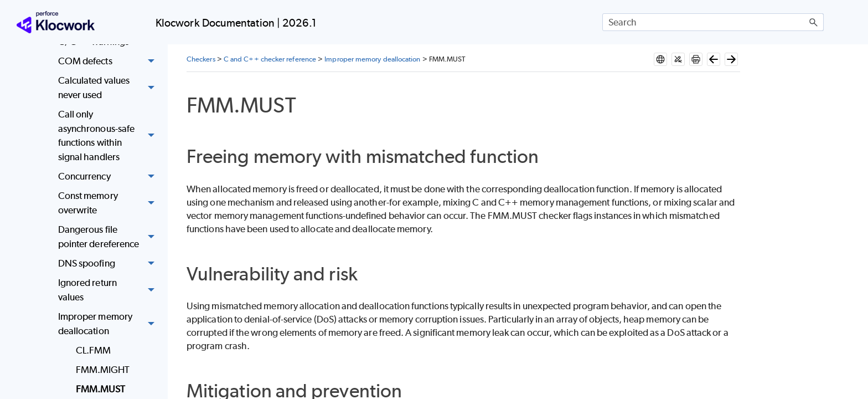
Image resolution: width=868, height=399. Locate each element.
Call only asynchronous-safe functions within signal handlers (109, 136)
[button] (814, 22)
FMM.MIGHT (103, 370)
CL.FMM (93, 350)
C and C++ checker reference (270, 59)
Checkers (201, 59)
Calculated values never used (109, 88)
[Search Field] (713, 22)
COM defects (109, 61)
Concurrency (109, 177)
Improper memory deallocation (109, 324)
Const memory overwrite (109, 204)
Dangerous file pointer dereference (109, 237)
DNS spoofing (109, 264)
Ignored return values (109, 290)
